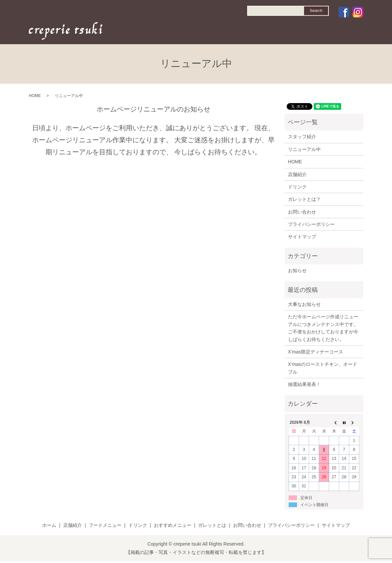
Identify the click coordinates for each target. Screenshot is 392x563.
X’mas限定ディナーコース (316, 352)
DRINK (242, 32)
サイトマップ (302, 237)
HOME (167, 32)
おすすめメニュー (173, 525)
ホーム (49, 525)
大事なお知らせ (304, 304)
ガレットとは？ (304, 199)
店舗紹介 (297, 174)
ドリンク (297, 187)
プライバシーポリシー (311, 224)
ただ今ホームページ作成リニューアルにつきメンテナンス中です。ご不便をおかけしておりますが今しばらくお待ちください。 (323, 328)
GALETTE (313, 32)
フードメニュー (105, 525)
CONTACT (347, 32)
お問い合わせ (302, 212)
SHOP (192, 32)
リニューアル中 (304, 149)
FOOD (216, 32)
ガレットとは (212, 525)
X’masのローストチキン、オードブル (323, 368)
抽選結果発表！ (304, 384)
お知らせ (297, 270)
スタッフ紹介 (302, 137)
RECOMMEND (276, 32)
